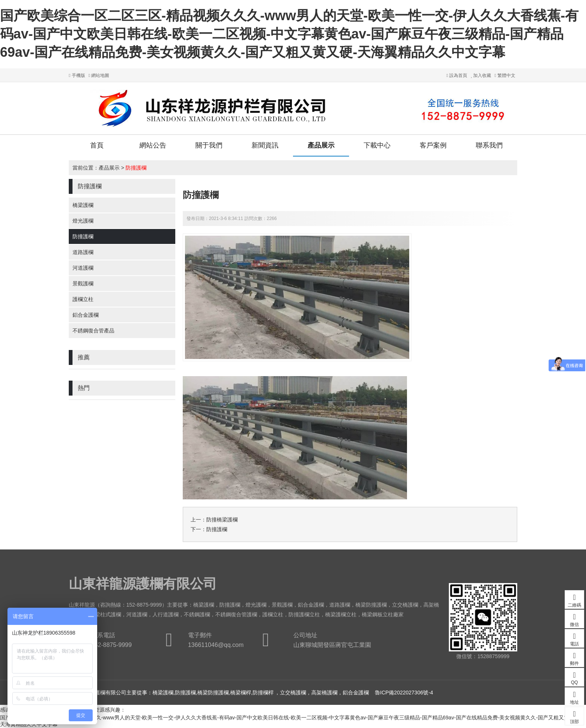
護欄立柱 (83, 299)
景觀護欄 (83, 284)
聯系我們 (489, 145)
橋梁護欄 (83, 205)
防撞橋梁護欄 (222, 520)
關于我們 (209, 145)
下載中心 (377, 145)
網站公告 (153, 145)
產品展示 (321, 145)
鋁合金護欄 (86, 315)
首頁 (97, 145)
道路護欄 (83, 252)
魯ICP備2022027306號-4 (404, 693)
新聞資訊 (265, 145)
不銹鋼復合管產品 (93, 331)
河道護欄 (83, 268)
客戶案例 (433, 145)
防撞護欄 (136, 168)
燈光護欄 (83, 221)
